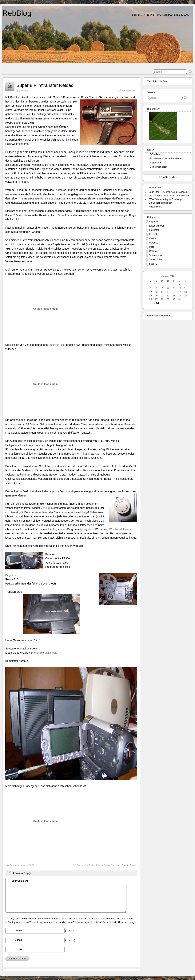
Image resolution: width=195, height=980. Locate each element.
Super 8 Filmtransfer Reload (45, 85)
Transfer (133, 865)
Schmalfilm (109, 865)
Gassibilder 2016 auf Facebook (165, 159)
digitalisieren (97, 865)
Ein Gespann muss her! (160, 203)
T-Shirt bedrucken (168, 177)
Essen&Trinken (157, 226)
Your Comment (20, 881)
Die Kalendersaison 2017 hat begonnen (169, 196)
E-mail (18, 940)
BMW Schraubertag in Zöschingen (166, 199)
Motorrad (154, 243)
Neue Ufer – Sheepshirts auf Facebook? (169, 192)
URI (20, 950)
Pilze (152, 247)
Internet (153, 234)
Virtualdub (47, 508)
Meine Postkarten (158, 167)
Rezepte (153, 251)
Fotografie (154, 230)
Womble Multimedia (121, 529)
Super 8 (25, 91)
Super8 (125, 865)
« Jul (156, 303)
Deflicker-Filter (57, 345)
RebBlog (17, 13)
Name (19, 930)
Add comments (129, 91)
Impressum (155, 163)
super (118, 865)
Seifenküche (155, 259)
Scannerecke (156, 255)
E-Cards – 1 (156, 154)
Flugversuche (155, 207)
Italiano (153, 239)
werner (23, 865)
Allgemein (154, 222)
